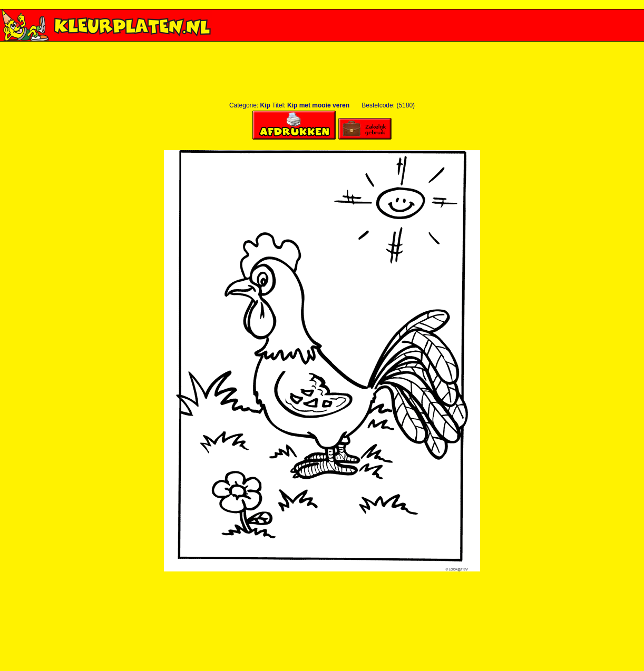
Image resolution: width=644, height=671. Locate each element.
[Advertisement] (322, 46)
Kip (265, 105)
